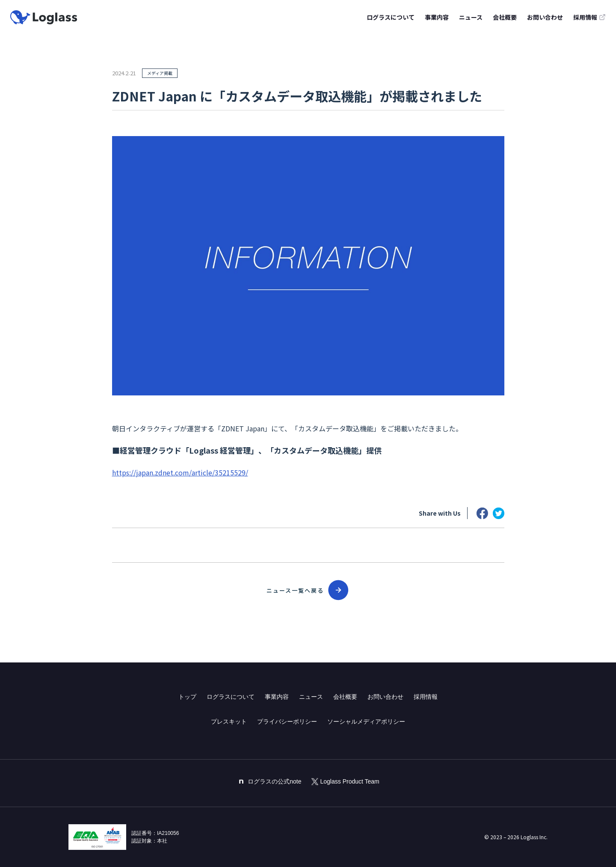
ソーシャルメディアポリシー (366, 722)
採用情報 (426, 697)
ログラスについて (391, 17)
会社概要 (505, 17)
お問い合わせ (545, 17)
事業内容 (437, 17)
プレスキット (229, 722)
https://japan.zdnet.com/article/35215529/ (180, 472)
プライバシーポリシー (287, 722)
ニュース (471, 17)
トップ (187, 697)
